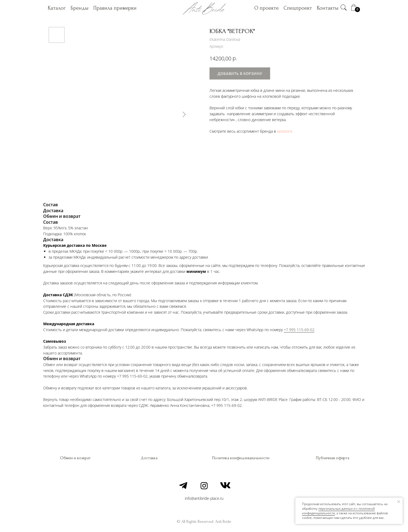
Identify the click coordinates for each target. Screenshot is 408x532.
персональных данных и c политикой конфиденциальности (338, 511)
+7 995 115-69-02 (299, 330)
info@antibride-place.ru (204, 498)
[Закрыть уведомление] (399, 502)
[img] (344, 8)
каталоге (285, 131)
